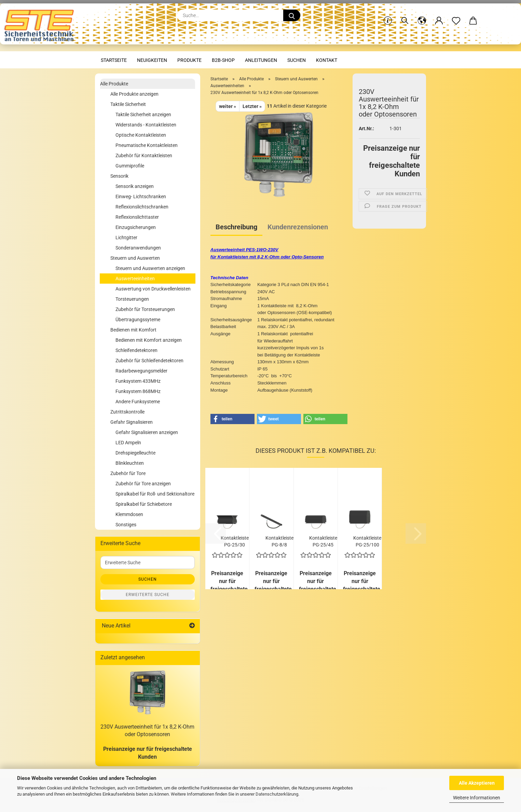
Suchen (297, 60)
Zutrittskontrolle (127, 412)
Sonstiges (126, 525)
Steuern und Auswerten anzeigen (150, 268)
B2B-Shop (223, 60)
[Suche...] (292, 15)
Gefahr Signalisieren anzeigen (147, 432)
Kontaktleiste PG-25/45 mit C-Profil (323, 541)
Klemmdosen (129, 514)
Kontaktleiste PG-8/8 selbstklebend (279, 541)
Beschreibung (236, 227)
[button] (422, 15)
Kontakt (327, 60)
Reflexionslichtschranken (142, 207)
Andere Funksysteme (138, 402)
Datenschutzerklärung (277, 794)
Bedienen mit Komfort (133, 330)
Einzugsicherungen (136, 227)
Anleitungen (261, 60)
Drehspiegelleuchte (135, 453)
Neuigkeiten (152, 60)
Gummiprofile (130, 166)
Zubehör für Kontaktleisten (144, 155)
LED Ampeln (128, 443)
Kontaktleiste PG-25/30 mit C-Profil (235, 541)
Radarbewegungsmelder (141, 371)
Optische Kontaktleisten (141, 135)
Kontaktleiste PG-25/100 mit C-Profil (367, 541)
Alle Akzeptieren (477, 783)
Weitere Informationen (477, 798)
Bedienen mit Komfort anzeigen (149, 340)
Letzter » (252, 106)
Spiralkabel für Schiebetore (144, 504)
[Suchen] (405, 15)
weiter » (228, 106)
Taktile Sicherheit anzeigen (143, 114)
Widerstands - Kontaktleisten (146, 125)
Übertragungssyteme (138, 320)
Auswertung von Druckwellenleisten (153, 289)
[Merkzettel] (456, 15)
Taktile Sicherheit (128, 104)
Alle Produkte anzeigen (134, 94)
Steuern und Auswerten (135, 258)
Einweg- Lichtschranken (141, 197)
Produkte (189, 60)
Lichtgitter (126, 238)
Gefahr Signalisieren (132, 422)
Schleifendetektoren (136, 350)
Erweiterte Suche (148, 595)
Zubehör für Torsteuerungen (145, 309)
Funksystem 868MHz (138, 391)
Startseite (114, 60)
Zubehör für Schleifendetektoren (149, 361)
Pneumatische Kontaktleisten (147, 145)
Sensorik (119, 176)
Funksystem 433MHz (138, 381)
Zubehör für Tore (128, 473)
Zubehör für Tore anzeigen (143, 484)
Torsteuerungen (132, 299)
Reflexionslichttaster (137, 217)
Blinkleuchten (130, 463)
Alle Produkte (114, 84)
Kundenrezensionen (298, 227)
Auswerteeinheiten (135, 279)
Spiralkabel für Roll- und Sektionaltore (155, 494)
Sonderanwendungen (138, 248)
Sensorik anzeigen (135, 186)
